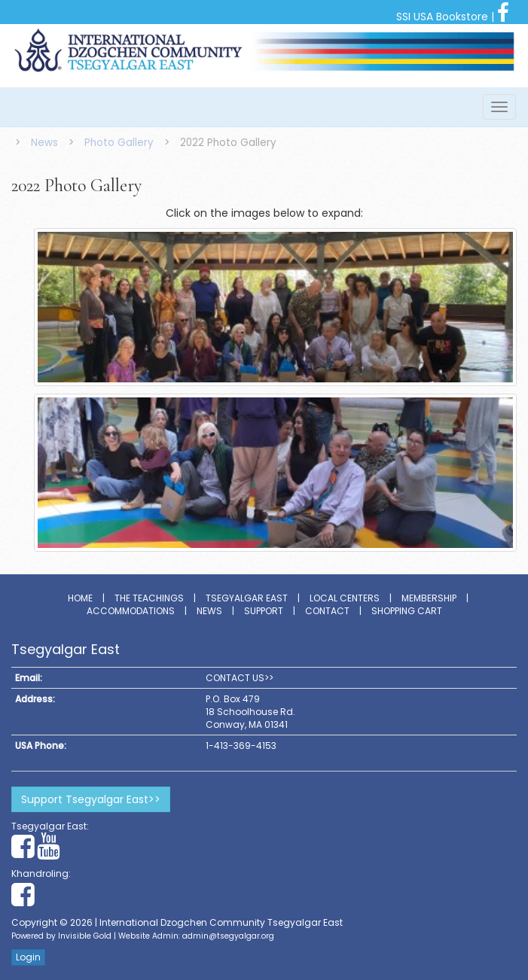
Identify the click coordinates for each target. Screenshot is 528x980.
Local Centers (345, 598)
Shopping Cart (407, 611)
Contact (327, 611)
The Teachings (149, 598)
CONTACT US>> (240, 678)
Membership (429, 598)
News (44, 143)
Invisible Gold (85, 936)
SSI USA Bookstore (442, 17)
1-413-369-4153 (241, 746)
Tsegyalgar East (247, 598)
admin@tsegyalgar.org (228, 936)
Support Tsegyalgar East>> (91, 799)
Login (28, 957)
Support (264, 611)
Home (80, 598)
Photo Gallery (119, 143)
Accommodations (131, 611)
